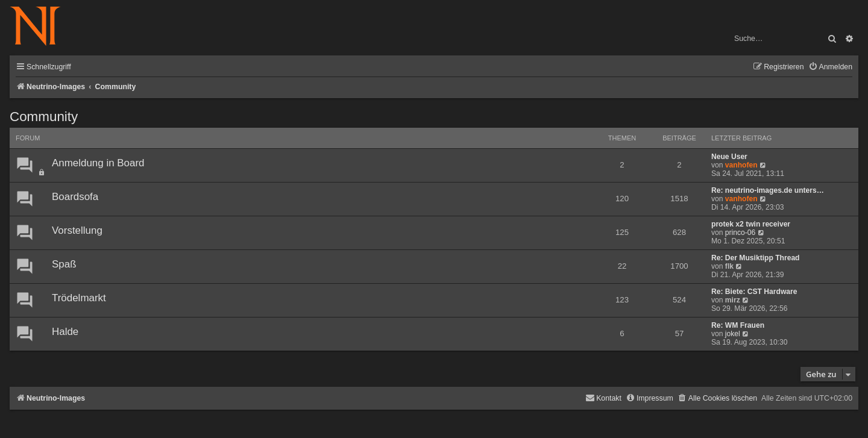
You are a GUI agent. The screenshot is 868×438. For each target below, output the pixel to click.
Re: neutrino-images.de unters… (768, 190)
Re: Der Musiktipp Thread (756, 258)
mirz (733, 300)
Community (44, 117)
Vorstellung (77, 230)
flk (729, 266)
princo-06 (740, 233)
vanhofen (741, 165)
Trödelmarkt (79, 298)
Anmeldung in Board (98, 163)
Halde (65, 332)
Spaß (64, 264)
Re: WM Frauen (738, 325)
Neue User (729, 157)
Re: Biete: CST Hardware (754, 292)
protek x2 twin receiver (751, 224)
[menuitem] (830, 67)
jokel (733, 334)
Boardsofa (75, 197)
